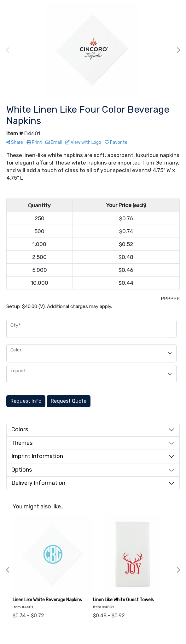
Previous (8, 50)
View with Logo (83, 142)
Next (178, 50)
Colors (20, 429)
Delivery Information (38, 483)
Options (22, 470)
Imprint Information (37, 456)
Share (15, 142)
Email (54, 142)
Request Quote (69, 401)
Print (34, 142)
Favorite (116, 142)
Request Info (26, 401)
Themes (22, 443)
